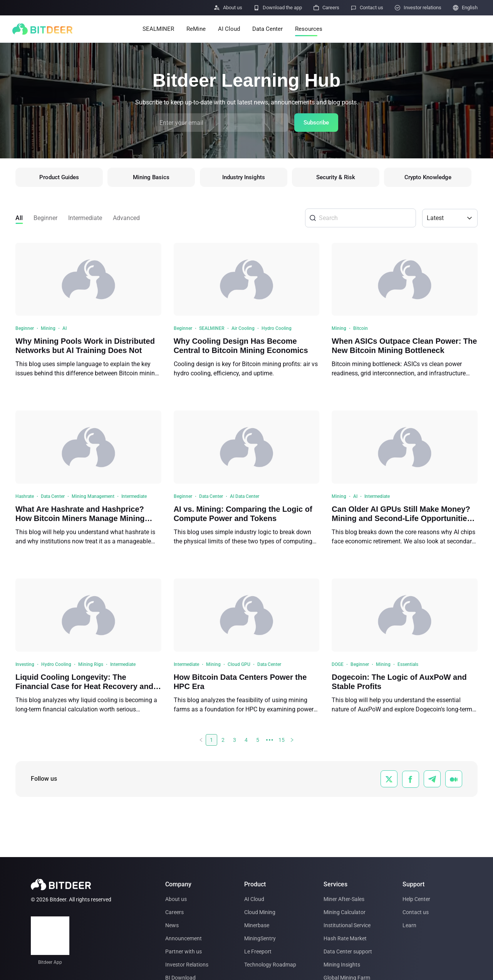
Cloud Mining (260, 912)
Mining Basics (153, 178)
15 (282, 742)
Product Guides (59, 178)
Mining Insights (342, 965)
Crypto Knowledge (433, 178)
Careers (174, 912)
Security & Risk (340, 178)
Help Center (416, 899)
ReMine (196, 29)
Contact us (416, 912)
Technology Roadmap (270, 965)
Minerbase (257, 925)
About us (176, 899)
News (172, 925)
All (19, 220)
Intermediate (85, 220)
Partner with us (184, 951)
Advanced (126, 220)
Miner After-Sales (344, 899)
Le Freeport (258, 951)
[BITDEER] (42, 29)
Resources (309, 29)
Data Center (267, 29)
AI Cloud (229, 29)
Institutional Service (347, 925)
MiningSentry (260, 938)
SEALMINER (158, 29)
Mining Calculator (345, 912)
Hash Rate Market (345, 938)
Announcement (184, 938)
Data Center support (348, 951)
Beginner (45, 220)
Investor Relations (187, 965)
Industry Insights (246, 178)
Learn (409, 925)
